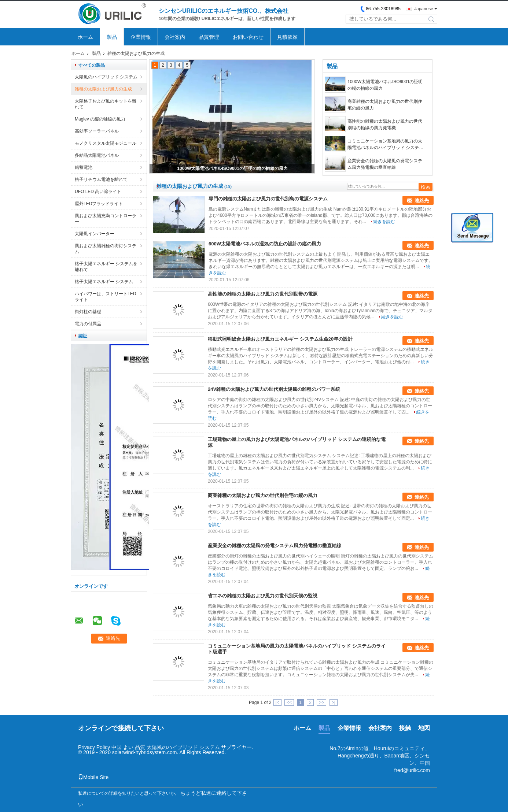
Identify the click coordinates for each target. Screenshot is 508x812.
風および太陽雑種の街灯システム (106, 249)
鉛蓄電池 (84, 167)
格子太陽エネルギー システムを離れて (106, 267)
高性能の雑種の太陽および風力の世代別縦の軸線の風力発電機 (385, 125)
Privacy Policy (94, 747)
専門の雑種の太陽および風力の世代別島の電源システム (268, 199)
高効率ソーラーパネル (97, 131)
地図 (424, 728)
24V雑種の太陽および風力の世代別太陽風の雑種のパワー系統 (274, 389)
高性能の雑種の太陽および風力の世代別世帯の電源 (263, 294)
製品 (112, 37)
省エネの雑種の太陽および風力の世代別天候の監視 (263, 596)
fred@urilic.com (412, 770)
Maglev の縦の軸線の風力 (100, 119)
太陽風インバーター (95, 234)
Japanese (424, 9)
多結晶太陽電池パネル (97, 155)
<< (289, 702)
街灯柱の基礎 (88, 312)
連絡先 (422, 201)
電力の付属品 (88, 324)
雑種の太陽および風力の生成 (103, 89)
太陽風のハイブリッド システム (106, 77)
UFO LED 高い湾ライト (98, 192)
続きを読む (384, 222)
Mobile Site (93, 777)
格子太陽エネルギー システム (104, 282)
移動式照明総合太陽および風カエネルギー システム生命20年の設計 (280, 339)
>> (321, 702)
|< (277, 702)
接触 (405, 728)
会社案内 (175, 37)
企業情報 (141, 37)
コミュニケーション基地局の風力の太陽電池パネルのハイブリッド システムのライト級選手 (385, 145)
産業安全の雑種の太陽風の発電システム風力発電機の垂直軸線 (385, 164)
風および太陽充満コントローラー (106, 219)
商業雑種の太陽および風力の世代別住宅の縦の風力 (385, 105)
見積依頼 (287, 37)
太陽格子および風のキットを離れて (106, 104)
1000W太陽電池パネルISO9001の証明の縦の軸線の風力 (232, 168)
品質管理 (209, 37)
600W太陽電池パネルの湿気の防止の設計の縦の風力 (265, 244)
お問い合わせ (248, 37)
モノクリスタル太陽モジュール (106, 143)
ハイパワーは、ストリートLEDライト (105, 297)
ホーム (85, 37)
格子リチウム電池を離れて (101, 179)
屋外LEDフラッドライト (99, 204)
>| (334, 702)
